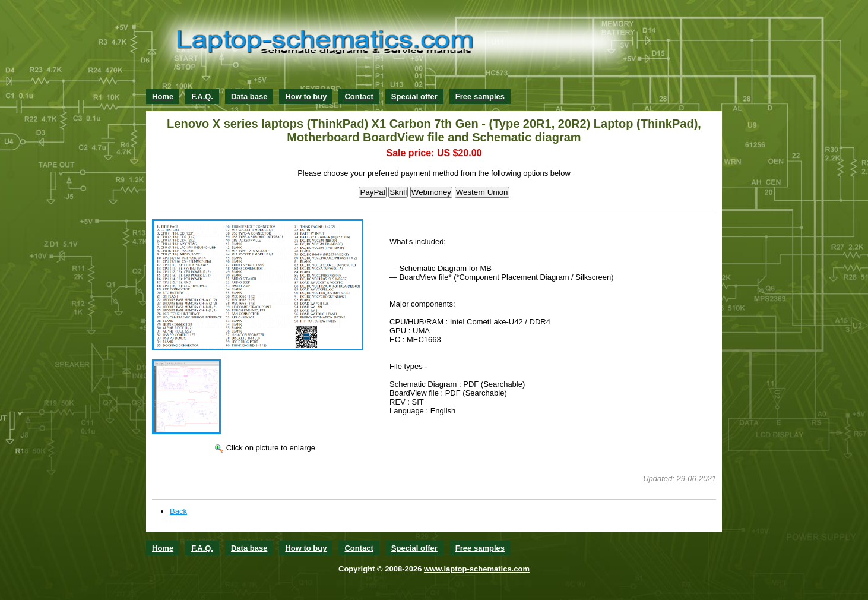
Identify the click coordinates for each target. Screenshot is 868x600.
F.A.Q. (202, 97)
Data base (249, 97)
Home (163, 97)
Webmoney (431, 192)
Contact (359, 97)
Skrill (398, 192)
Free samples (480, 97)
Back (178, 511)
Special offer (414, 97)
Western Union (482, 192)
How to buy (306, 97)
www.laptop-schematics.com (477, 569)
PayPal (372, 192)
